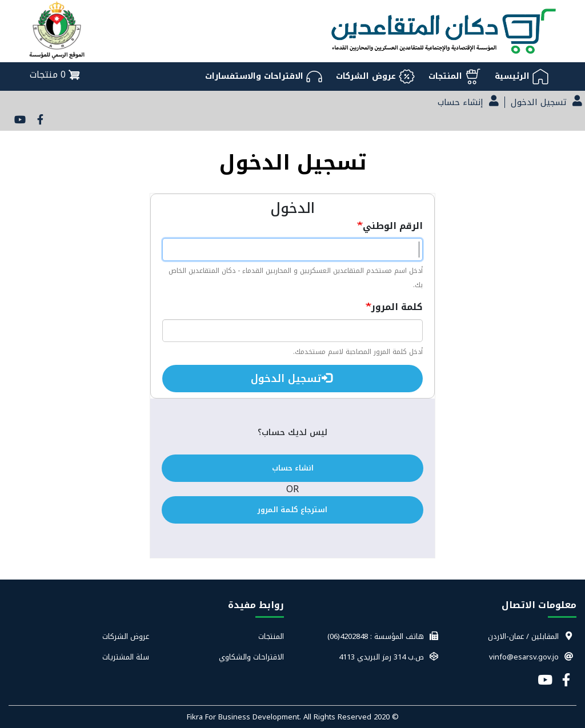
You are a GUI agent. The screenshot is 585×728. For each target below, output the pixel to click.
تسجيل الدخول (292, 379)
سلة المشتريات (126, 657)
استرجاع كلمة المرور (292, 510)
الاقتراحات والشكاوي (251, 657)
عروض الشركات (126, 637)
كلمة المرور (397, 307)
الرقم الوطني (393, 226)
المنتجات (271, 637)
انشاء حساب (293, 468)
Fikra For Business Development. (245, 717)
